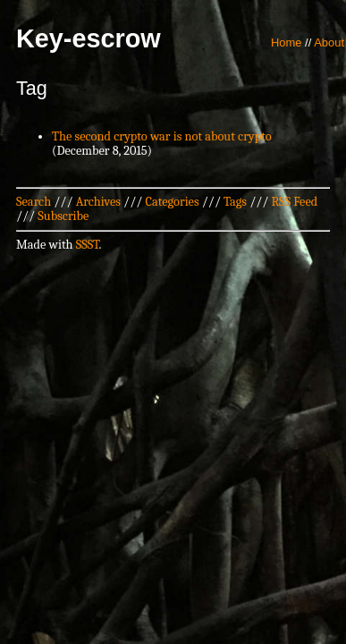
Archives (98, 202)
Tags (235, 202)
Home (287, 42)
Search (34, 202)
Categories (172, 202)
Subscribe (63, 216)
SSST (88, 245)
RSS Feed (295, 202)
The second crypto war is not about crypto (162, 136)
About (329, 42)
